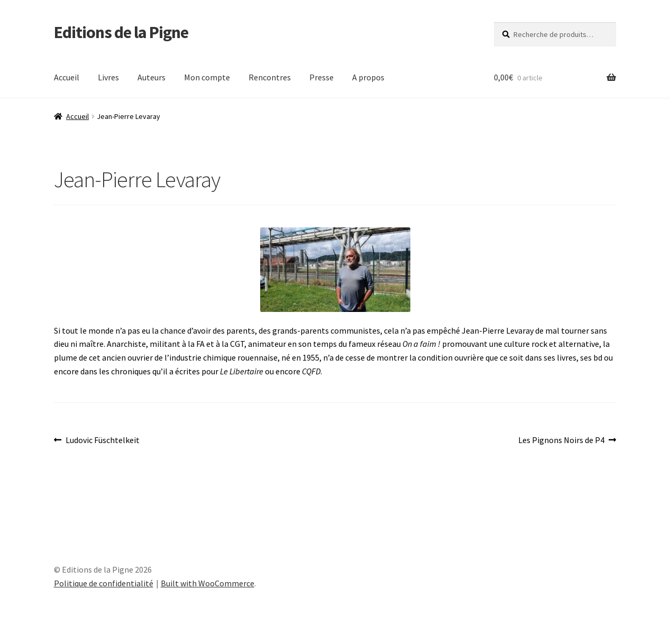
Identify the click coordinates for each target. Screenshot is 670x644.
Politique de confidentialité (104, 583)
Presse (322, 77)
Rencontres (270, 77)
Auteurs (152, 77)
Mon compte (207, 77)
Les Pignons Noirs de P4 (561, 440)
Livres (108, 77)
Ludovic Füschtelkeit (102, 440)
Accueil (67, 77)
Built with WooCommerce (208, 583)
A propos (368, 77)
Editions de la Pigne (121, 32)
